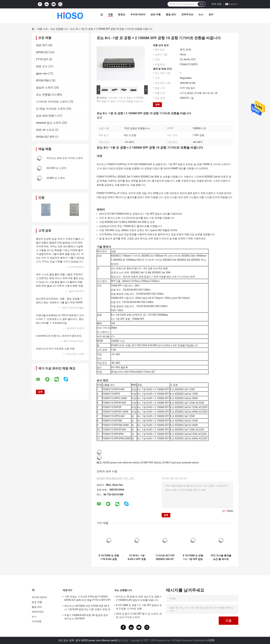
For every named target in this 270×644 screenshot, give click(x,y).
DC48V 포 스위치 (56, 178)
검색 (201, 4)
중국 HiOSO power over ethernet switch (97, 640)
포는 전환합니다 (59, 29)
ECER (212, 640)
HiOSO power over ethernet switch (121, 463)
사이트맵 (37, 621)
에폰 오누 (42, 66)
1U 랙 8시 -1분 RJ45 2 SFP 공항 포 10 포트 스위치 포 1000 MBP (137, 557)
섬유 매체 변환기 (46, 116)
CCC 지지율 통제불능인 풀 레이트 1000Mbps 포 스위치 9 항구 (221, 557)
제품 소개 (42, 29)
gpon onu (42, 73)
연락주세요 (187, 14)
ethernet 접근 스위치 (49, 123)
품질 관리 (171, 14)
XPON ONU (43, 80)
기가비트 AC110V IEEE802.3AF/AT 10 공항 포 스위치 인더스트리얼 (165, 557)
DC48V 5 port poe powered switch (180, 463)
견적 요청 (216, 4)
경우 (211, 14)
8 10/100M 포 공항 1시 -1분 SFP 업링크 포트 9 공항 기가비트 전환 (193, 557)
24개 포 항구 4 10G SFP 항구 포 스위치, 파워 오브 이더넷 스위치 (139, 615)
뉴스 (201, 14)
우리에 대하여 (138, 14)
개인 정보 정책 (66, 640)
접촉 (157, 105)
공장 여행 (156, 14)
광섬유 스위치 (45, 88)
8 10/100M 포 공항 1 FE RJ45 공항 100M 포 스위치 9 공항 (109, 557)
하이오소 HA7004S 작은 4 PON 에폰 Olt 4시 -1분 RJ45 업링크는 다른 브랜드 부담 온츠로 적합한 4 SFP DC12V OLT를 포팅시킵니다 (87, 608)
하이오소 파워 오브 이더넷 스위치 (65, 158)
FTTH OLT (42, 59)
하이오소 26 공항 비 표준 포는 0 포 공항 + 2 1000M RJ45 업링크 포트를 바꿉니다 (139, 598)
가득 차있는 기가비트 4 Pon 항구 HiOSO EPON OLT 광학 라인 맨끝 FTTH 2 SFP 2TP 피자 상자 (87, 599)
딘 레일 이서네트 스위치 (51, 109)
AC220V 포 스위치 (56, 168)
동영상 (122, 14)
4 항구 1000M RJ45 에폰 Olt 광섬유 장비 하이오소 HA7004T (86, 617)
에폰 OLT (41, 45)
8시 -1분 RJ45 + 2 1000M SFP (153, 403)
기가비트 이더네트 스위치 (52, 102)
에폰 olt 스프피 (45, 130)
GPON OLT (42, 52)
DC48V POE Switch (151, 463)
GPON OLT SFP (45, 137)
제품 (110, 14)
